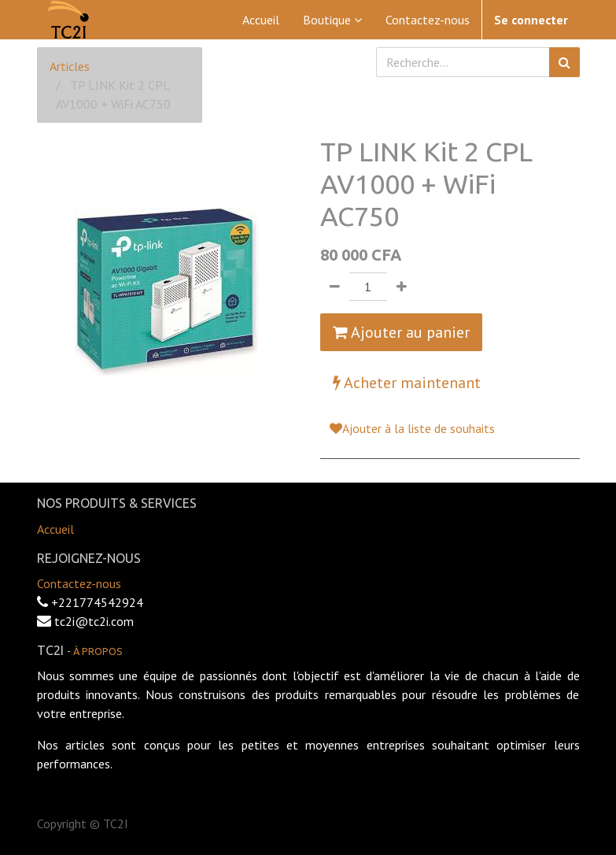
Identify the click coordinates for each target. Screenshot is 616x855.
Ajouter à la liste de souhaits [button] (412, 428)
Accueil (55, 529)
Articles (70, 66)
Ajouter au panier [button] (401, 332)
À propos (98, 651)
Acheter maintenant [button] (407, 383)
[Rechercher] (564, 62)
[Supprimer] (335, 287)
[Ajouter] (402, 287)
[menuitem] (261, 20)
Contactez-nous (79, 583)
